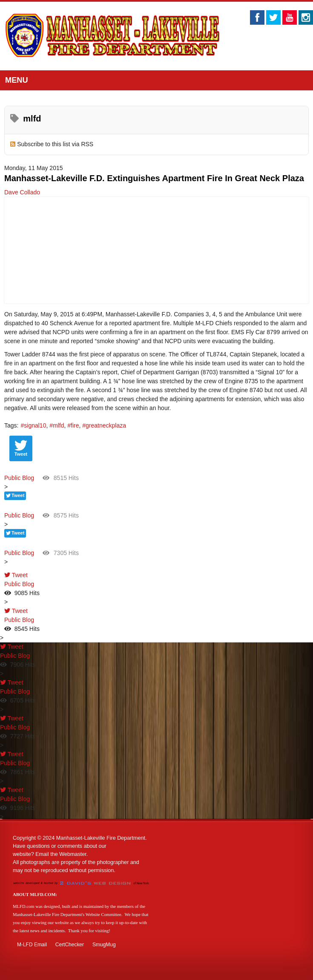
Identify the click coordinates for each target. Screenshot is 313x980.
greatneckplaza (106, 425)
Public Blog (19, 478)
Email (42, 854)
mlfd (58, 425)
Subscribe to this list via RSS (55, 144)
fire (75, 425)
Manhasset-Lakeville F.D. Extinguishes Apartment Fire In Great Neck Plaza (154, 178)
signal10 (35, 425)
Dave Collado (22, 192)
